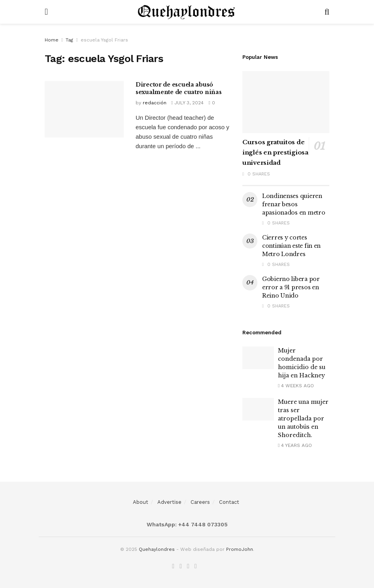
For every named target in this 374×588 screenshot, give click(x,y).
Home (52, 40)
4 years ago (295, 445)
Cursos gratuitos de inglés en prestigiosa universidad (275, 152)
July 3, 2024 (187, 103)
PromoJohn (240, 549)
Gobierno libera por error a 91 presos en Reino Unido (291, 287)
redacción (155, 103)
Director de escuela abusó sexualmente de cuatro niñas (178, 89)
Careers (200, 502)
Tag (69, 40)
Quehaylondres (157, 549)
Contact (229, 502)
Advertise (169, 502)
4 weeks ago (296, 386)
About (141, 502)
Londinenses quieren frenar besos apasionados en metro (294, 204)
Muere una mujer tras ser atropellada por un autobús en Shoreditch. (303, 418)
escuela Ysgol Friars (104, 40)
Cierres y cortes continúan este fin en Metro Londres (291, 246)
